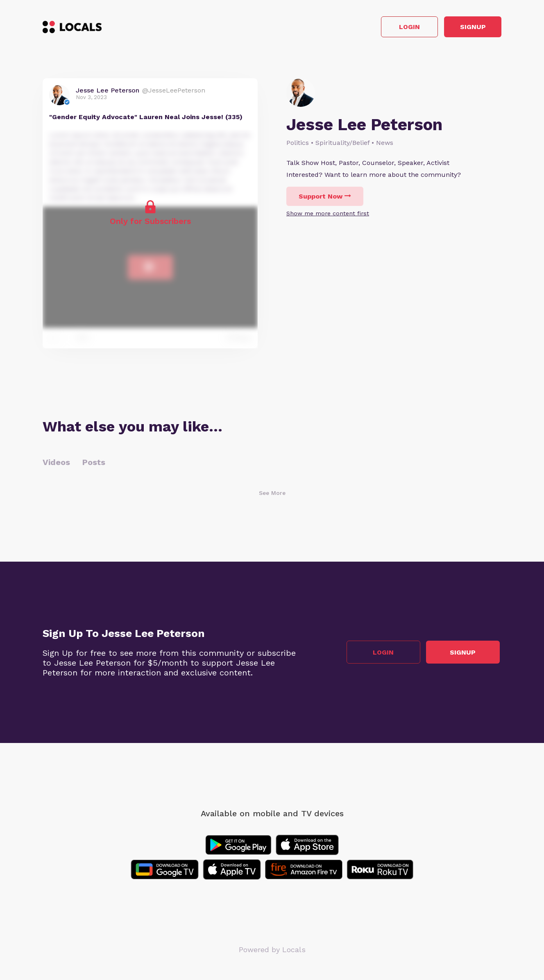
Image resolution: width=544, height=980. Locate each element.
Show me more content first (328, 215)
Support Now (325, 198)
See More (272, 495)
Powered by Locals (272, 951)
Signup (465, 28)
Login (385, 28)
